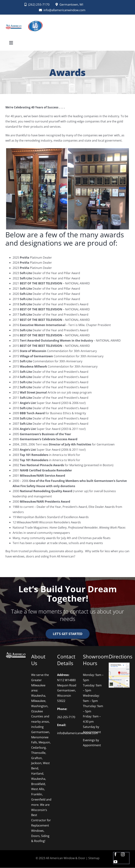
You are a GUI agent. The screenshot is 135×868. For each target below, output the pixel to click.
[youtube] (115, 862)
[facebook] (115, 854)
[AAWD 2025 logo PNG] (35, 20)
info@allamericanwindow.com (78, 733)
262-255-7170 (66, 717)
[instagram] (123, 854)
